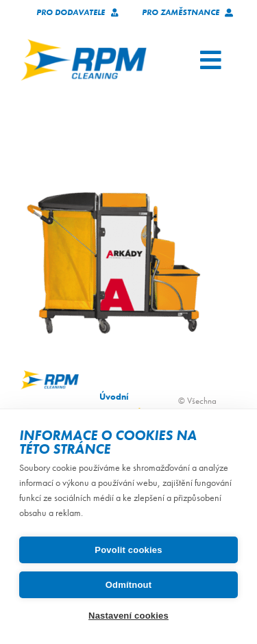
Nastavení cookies (128, 616)
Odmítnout (129, 585)
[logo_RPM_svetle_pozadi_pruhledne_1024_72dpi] (84, 43)
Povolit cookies (128, 550)
